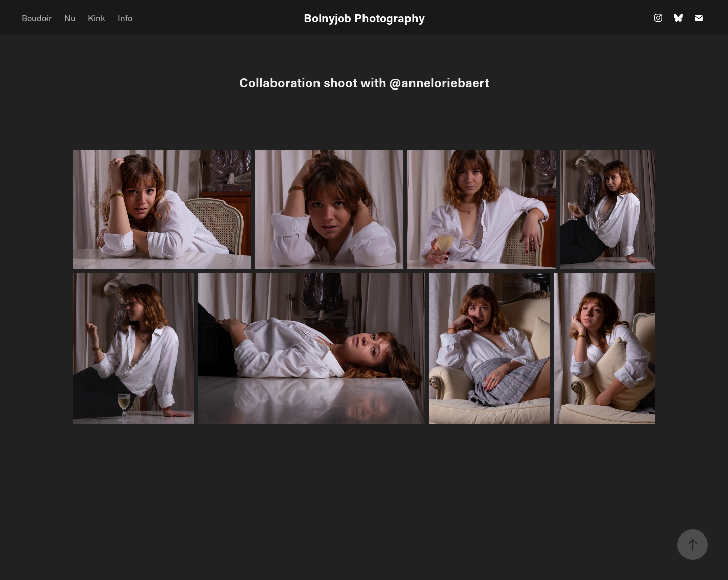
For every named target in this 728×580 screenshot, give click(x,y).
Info (125, 18)
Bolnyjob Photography (364, 18)
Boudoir (37, 18)
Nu (70, 18)
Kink (97, 18)
